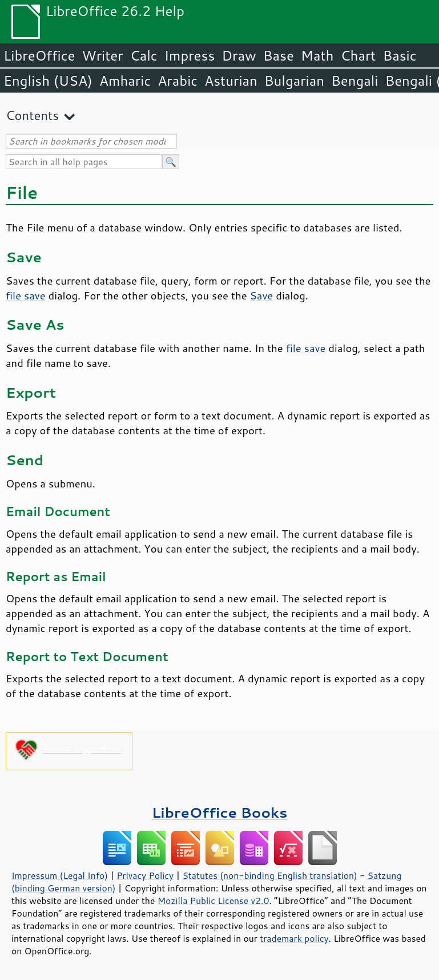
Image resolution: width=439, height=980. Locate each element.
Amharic (125, 81)
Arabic (178, 81)
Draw (239, 55)
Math (317, 55)
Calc (144, 55)
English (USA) (48, 81)
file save (26, 295)
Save (262, 295)
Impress (190, 55)
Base (279, 55)
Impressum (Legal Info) (60, 875)
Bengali (355, 81)
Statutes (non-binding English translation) (269, 875)
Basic (399, 55)
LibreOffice (39, 55)
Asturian (231, 81)
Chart (358, 55)
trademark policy (294, 938)
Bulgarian (294, 81)
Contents (32, 115)
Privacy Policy (145, 875)
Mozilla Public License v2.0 (214, 901)
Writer (102, 55)
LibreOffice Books (220, 812)
